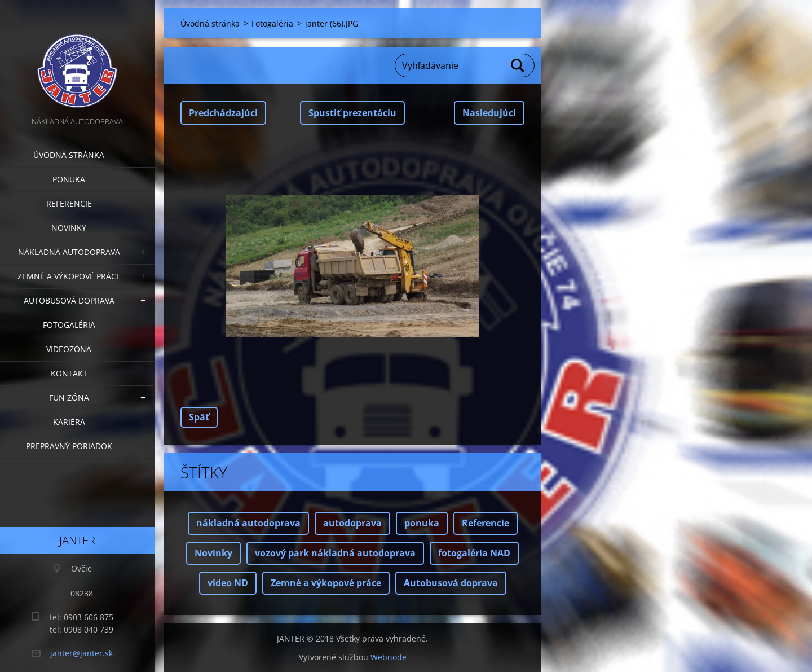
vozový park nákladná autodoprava (335, 553)
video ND (228, 583)
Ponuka (69, 179)
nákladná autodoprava (248, 523)
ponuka (422, 523)
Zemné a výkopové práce (69, 276)
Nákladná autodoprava (69, 252)
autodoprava (352, 523)
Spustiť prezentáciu (352, 113)
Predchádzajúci (223, 113)
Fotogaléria (69, 325)
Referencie (69, 203)
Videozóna (69, 349)
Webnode (389, 657)
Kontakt (69, 373)
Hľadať (518, 65)
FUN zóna (69, 398)
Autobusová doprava (69, 300)
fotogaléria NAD (474, 553)
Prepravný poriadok (69, 446)
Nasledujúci (489, 113)
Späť (199, 417)
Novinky (69, 228)
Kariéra (69, 422)
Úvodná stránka (69, 155)
